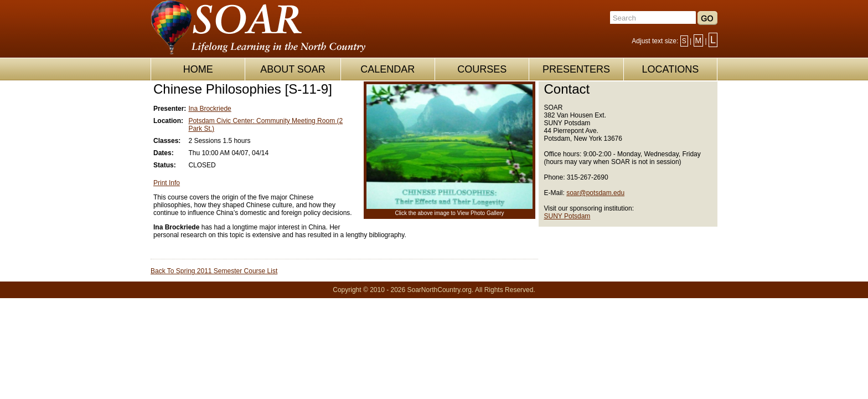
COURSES (482, 69)
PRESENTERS (576, 69)
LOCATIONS (670, 69)
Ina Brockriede (210, 109)
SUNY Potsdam (567, 216)
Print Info (167, 183)
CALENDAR (387, 69)
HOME (198, 69)
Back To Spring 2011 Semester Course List (214, 271)
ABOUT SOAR (293, 69)
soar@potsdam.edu (595, 193)
